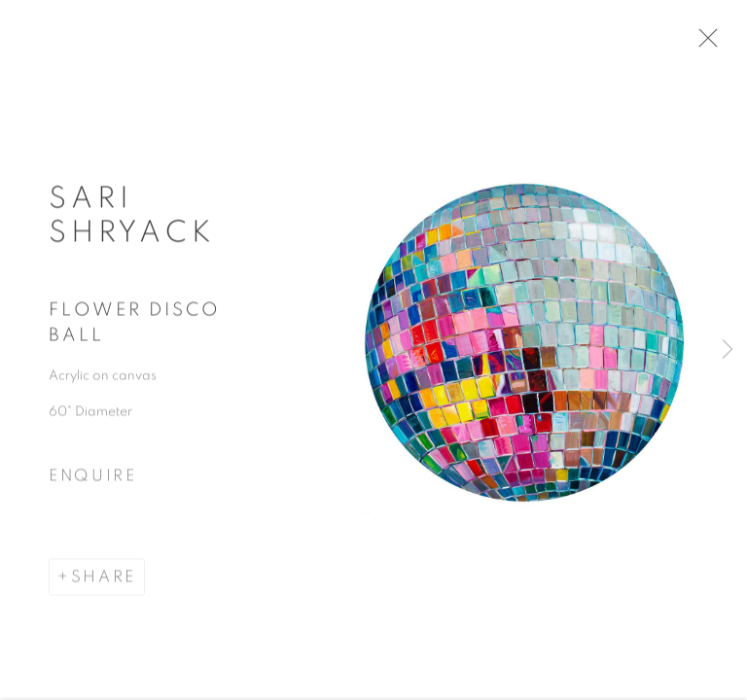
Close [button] (710, 44)
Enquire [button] (93, 481)
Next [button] (728, 350)
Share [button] (104, 581)
